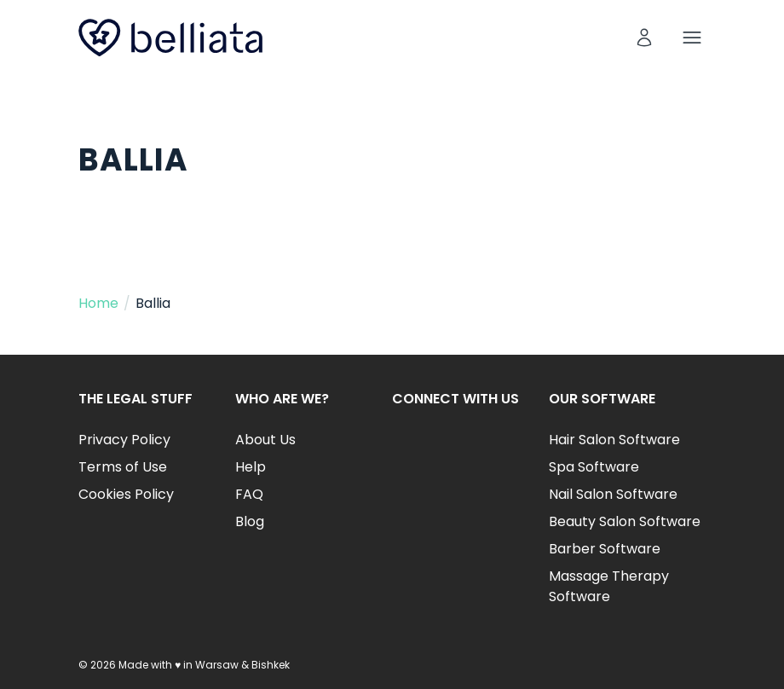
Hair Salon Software (614, 440)
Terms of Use (123, 467)
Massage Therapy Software (609, 586)
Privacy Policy (124, 440)
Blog (250, 521)
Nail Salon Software (613, 494)
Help (251, 467)
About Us (265, 440)
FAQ (249, 494)
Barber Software (605, 549)
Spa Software (594, 467)
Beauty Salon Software (625, 521)
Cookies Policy (126, 494)
